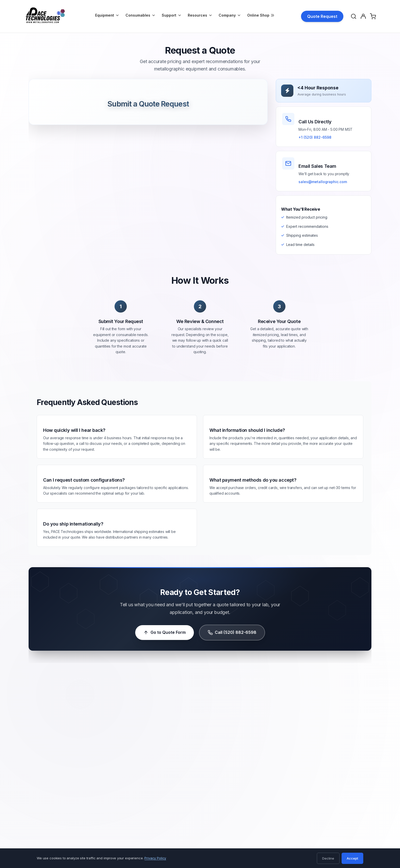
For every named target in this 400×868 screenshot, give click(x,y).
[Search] (354, 16)
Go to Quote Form (165, 633)
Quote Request (322, 16)
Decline (328, 858)
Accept (352, 858)
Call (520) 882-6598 (232, 633)
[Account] (364, 16)
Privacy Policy (155, 858)
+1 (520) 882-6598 (315, 137)
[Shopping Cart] (374, 16)
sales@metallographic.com (323, 182)
